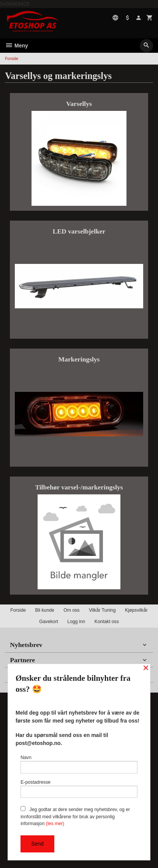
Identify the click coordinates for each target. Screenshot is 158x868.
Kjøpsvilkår (136, 610)
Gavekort (49, 622)
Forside (12, 58)
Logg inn (76, 622)
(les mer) (55, 824)
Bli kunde (44, 610)
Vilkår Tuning (102, 610)
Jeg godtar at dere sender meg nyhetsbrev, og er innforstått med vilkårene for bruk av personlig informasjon (75, 816)
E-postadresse (79, 789)
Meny (17, 46)
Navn (79, 764)
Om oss (71, 610)
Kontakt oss (107, 622)
